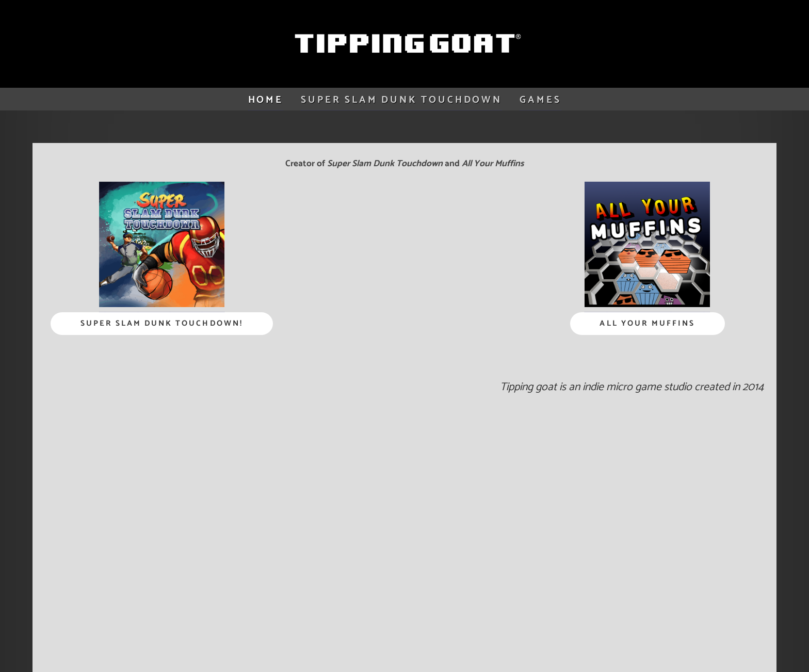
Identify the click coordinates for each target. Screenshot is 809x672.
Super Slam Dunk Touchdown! (162, 323)
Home (266, 100)
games (540, 100)
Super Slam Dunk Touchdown (401, 100)
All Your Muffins (647, 323)
